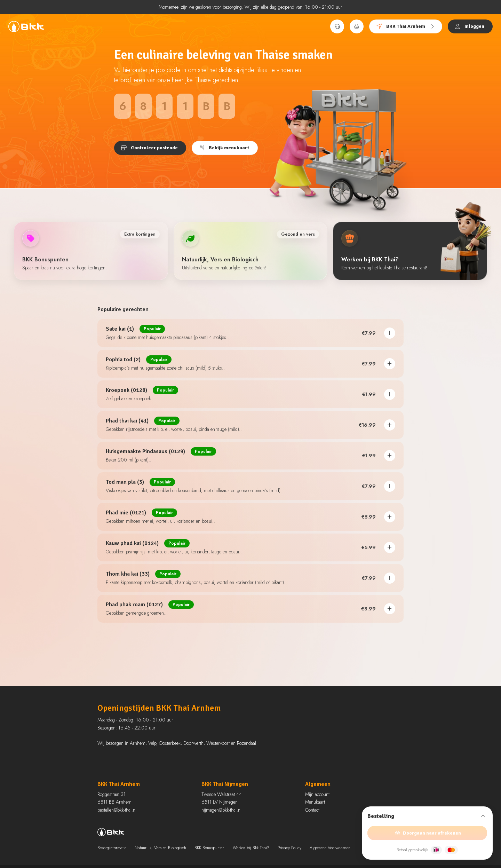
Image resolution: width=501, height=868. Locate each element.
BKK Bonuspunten (209, 848)
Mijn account (317, 794)
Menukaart (315, 802)
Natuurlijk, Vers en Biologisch (160, 848)
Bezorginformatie (112, 848)
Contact (312, 810)
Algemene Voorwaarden (330, 848)
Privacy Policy (289, 848)
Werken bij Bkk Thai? (251, 848)
